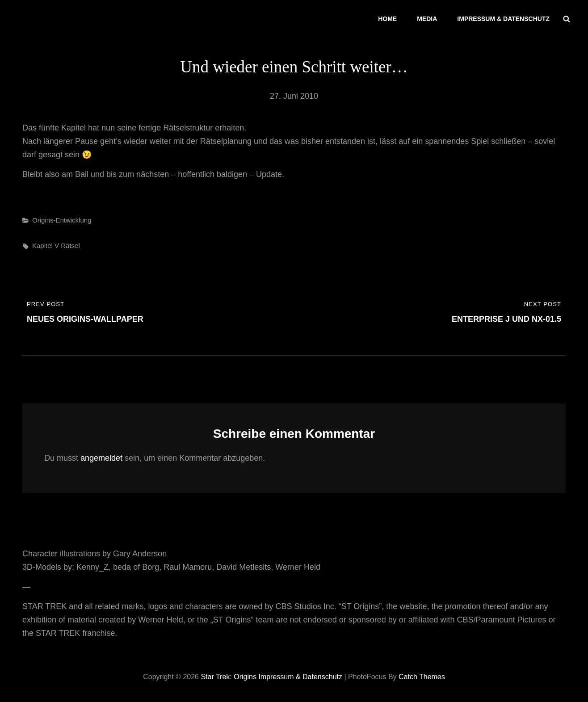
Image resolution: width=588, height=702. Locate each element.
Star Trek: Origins (228, 677)
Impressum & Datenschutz (503, 19)
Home (387, 19)
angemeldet (101, 458)
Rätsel (70, 246)
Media (427, 19)
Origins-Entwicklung (62, 220)
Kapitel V (46, 246)
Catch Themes (422, 677)
